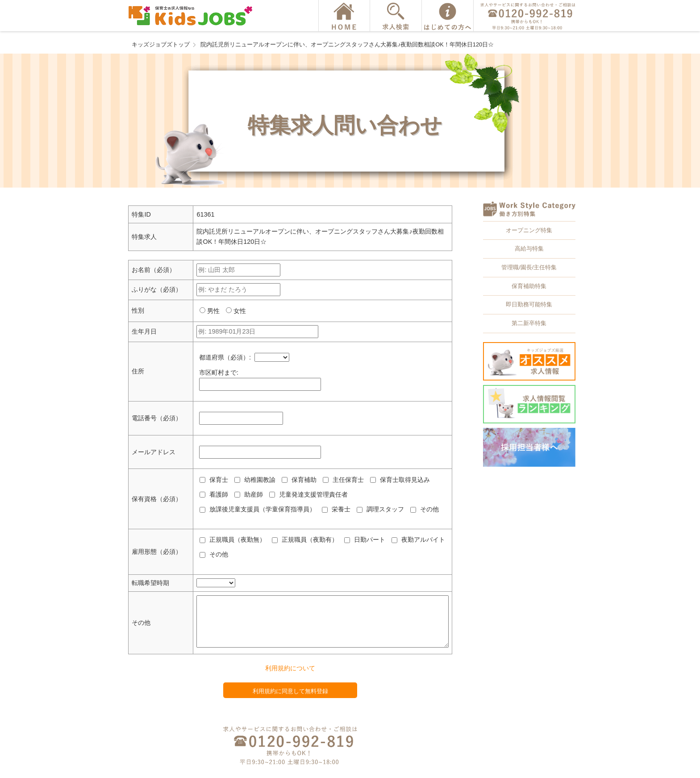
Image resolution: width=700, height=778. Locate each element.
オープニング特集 (529, 230)
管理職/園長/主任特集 (529, 267)
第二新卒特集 (529, 323)
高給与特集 (529, 249)
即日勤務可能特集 (529, 304)
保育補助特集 (529, 286)
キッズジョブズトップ (161, 44)
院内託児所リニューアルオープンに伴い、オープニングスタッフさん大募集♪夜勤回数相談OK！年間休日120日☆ (347, 44)
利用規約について (290, 668)
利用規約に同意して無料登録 (290, 691)
